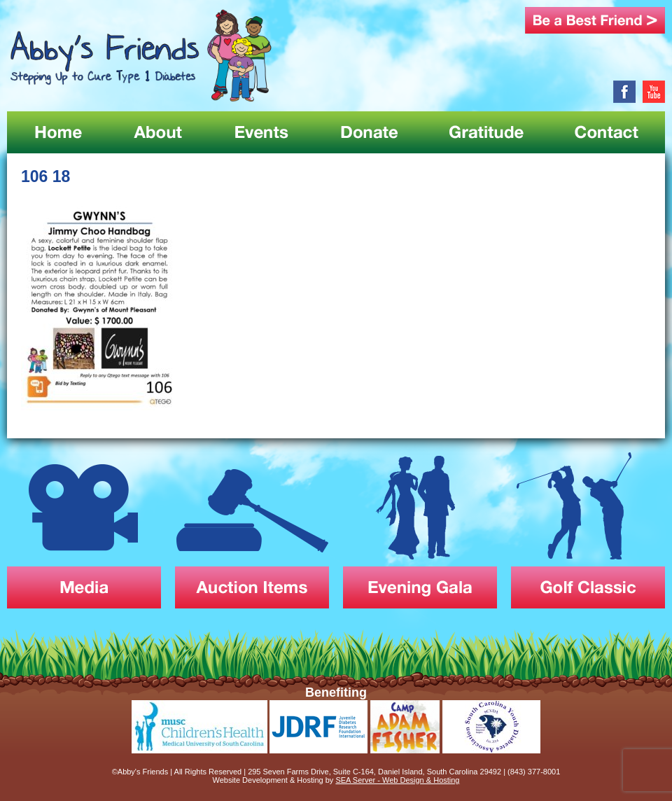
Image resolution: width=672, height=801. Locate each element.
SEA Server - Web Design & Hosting (397, 780)
